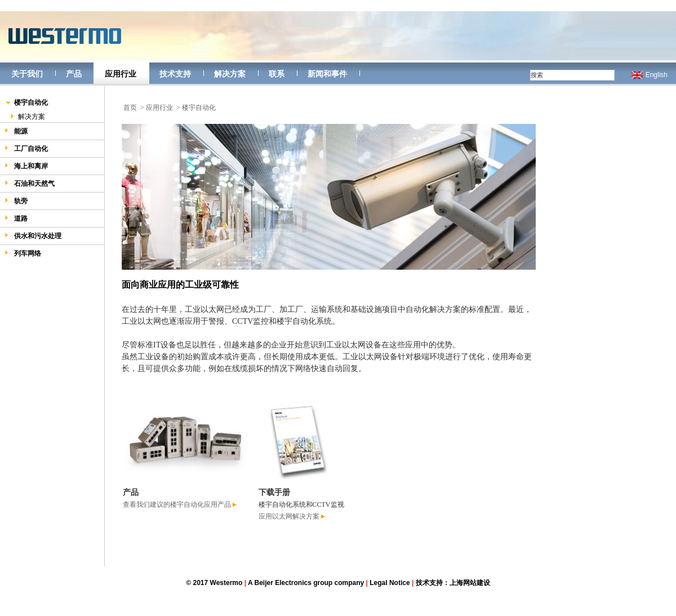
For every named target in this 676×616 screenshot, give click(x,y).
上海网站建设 (470, 583)
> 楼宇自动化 (196, 108)
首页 (130, 108)
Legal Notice (390, 583)
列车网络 (23, 253)
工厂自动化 (26, 148)
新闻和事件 (327, 74)
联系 (277, 74)
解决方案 (230, 74)
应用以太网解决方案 (292, 516)
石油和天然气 (30, 183)
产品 (74, 74)
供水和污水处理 (33, 236)
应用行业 (121, 74)
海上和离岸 (26, 166)
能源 (16, 131)
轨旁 (16, 201)
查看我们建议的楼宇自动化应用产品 (180, 505)
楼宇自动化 (26, 103)
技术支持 (175, 74)
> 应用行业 (157, 108)
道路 (16, 218)
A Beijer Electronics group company (306, 583)
